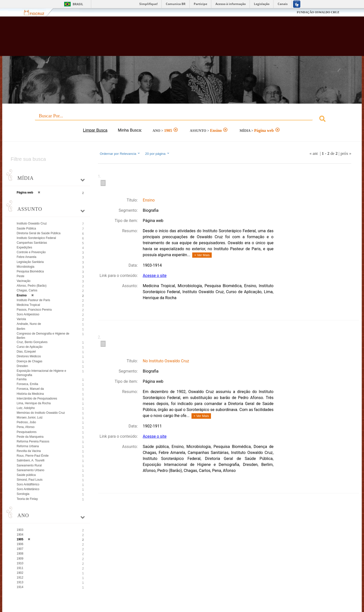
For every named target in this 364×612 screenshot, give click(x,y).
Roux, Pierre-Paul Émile (33, 456)
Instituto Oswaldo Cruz (32, 223)
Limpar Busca (95, 130)
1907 (20, 549)
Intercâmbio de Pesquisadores (37, 399)
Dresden (22, 366)
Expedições (24, 247)
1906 (20, 544)
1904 (20, 535)
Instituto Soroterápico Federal (36, 238)
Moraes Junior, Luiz (30, 417)
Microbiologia (26, 267)
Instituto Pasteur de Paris (33, 300)
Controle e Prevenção (31, 252)
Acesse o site (155, 276)
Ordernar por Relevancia (120, 154)
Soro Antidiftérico (28, 484)
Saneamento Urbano (31, 470)
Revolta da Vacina (29, 451)
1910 (20, 563)
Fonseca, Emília (27, 384)
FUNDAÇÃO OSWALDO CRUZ (318, 12)
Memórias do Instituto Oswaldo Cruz (41, 413)
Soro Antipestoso (28, 314)
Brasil (78, 4)
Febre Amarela (27, 257)
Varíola (21, 319)
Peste (21, 276)
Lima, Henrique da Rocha (34, 403)
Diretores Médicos (29, 356)
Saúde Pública (26, 228)
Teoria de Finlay (27, 499)
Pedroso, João (26, 422)
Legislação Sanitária (30, 262)
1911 (20, 568)
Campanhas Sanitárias (32, 243)
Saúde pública (26, 475)
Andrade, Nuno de (29, 324)
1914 (20, 587)
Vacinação (24, 281)
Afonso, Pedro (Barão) (32, 286)
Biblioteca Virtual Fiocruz (158, 39)
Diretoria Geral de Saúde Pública (39, 233)
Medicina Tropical (28, 305)
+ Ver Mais (202, 255)
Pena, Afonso (26, 427)
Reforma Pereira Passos (33, 441)
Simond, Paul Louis (30, 480)
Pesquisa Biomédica (30, 271)
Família (22, 379)
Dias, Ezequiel (26, 352)
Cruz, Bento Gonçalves (32, 342)
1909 (20, 559)
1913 (20, 582)
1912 (20, 578)
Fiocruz (37, 12)
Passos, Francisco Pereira (34, 310)
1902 (20, 573)
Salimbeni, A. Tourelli (31, 460)
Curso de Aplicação (30, 347)
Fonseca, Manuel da (30, 389)
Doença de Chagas (30, 361)
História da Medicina (30, 394)
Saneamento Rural (29, 465)
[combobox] (182, 119)
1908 (20, 554)
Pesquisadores (27, 432)
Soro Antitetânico (28, 489)
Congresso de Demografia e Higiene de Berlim (43, 336)
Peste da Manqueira (30, 437)
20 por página (157, 154)
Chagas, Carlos (27, 290)
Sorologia (23, 494)
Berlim (21, 329)
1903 (20, 530)
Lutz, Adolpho (26, 408)
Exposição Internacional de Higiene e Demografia (41, 373)
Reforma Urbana (28, 446)
